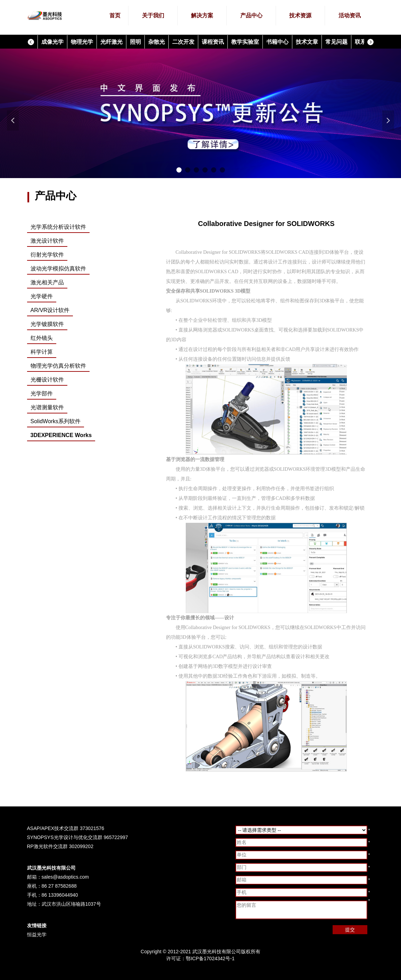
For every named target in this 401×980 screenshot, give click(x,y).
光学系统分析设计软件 (58, 227)
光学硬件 (42, 296)
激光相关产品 (47, 282)
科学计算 (42, 352)
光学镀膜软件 (47, 324)
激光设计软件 (47, 241)
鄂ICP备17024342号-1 (210, 958)
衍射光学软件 (47, 255)
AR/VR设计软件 (50, 310)
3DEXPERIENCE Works (61, 435)
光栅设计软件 (47, 380)
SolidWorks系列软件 (56, 421)
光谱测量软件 (47, 407)
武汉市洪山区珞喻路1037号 (71, 904)
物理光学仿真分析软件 (58, 366)
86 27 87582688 (59, 886)
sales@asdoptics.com (65, 877)
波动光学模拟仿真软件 (58, 269)
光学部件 (42, 393)
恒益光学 (37, 935)
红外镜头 (42, 338)
